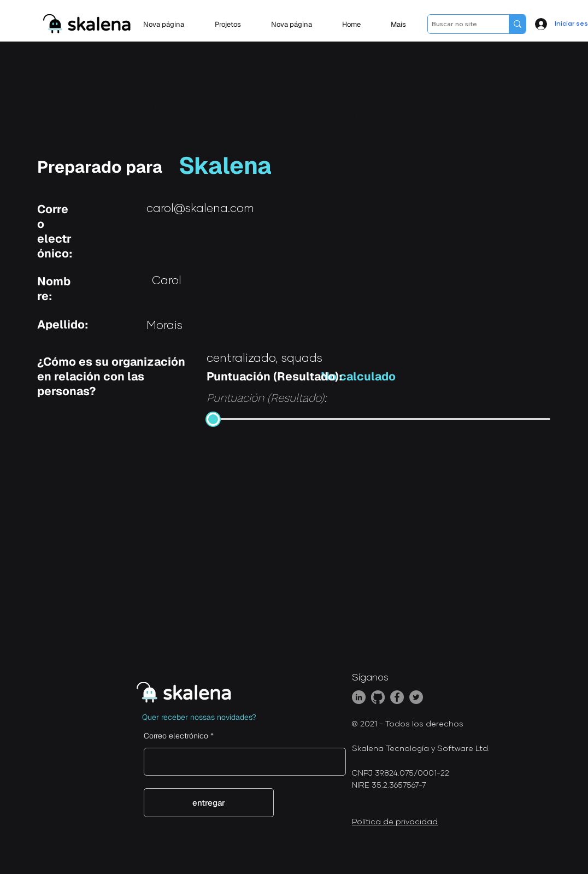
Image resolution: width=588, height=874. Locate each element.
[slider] (213, 419)
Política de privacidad (395, 822)
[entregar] (209, 803)
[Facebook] (397, 697)
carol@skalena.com (200, 209)
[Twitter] (416, 697)
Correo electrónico (176, 736)
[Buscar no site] (459, 24)
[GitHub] (378, 697)
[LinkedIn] (359, 697)
